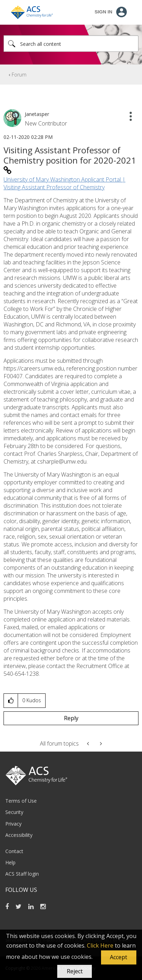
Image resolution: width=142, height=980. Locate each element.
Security (14, 812)
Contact (14, 851)
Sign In (103, 12)
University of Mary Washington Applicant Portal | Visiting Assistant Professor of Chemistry (64, 183)
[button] (119, 957)
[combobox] (71, 44)
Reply (71, 718)
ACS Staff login (22, 874)
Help (10, 862)
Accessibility (19, 835)
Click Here (100, 945)
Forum (19, 75)
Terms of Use (21, 801)
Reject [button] (75, 971)
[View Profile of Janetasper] (37, 114)
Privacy (13, 824)
